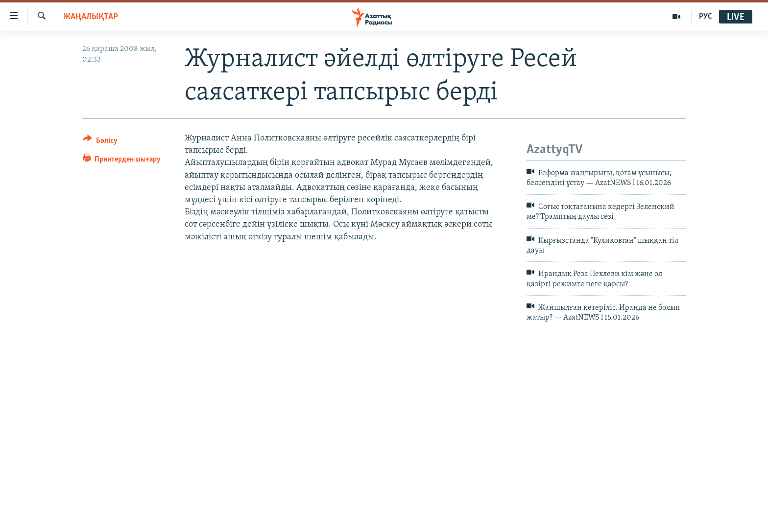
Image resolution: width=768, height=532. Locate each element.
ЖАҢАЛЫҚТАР (91, 17)
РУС (706, 17)
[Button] (100, 142)
